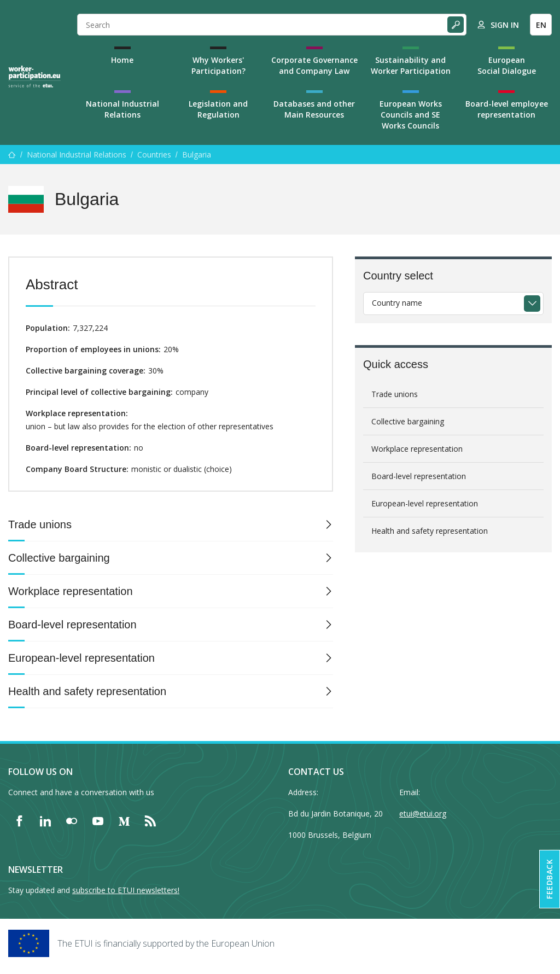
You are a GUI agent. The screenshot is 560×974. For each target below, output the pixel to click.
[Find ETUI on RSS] (150, 821)
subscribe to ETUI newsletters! (126, 890)
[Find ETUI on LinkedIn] (45, 821)
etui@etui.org (423, 813)
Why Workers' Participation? (218, 65)
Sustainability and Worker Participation (411, 65)
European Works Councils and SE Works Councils (411, 115)
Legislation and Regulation (218, 109)
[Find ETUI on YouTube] (98, 821)
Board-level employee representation (507, 109)
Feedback (549, 879)
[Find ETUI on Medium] (124, 821)
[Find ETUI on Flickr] (72, 821)
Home (122, 60)
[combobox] (453, 304)
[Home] (34, 77)
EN (541, 25)
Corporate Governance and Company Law (314, 65)
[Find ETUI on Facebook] (19, 821)
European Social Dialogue (507, 65)
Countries (154, 154)
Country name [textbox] (397, 303)
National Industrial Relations (122, 109)
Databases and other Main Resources (314, 109)
